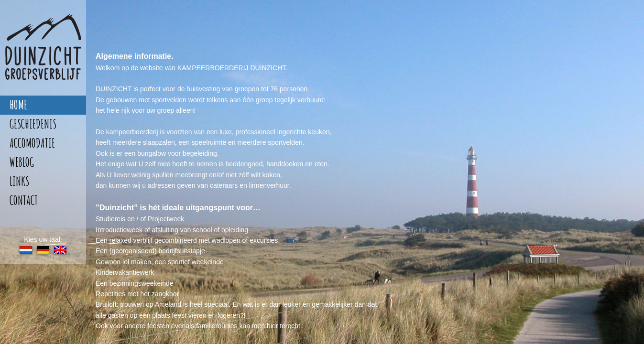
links (19, 181)
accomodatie (32, 143)
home (18, 105)
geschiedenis (33, 124)
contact (24, 200)
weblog (22, 162)
